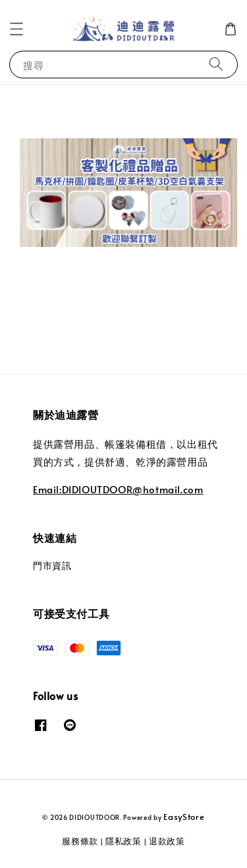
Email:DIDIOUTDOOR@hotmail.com (118, 489)
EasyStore (184, 817)
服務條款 (80, 841)
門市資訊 (52, 565)
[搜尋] (216, 64)
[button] (16, 29)
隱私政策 (123, 841)
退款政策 (167, 841)
